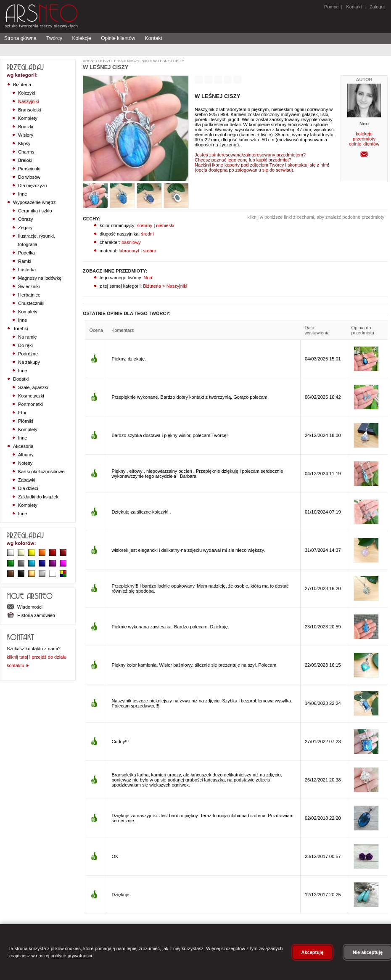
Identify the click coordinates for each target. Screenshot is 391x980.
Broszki (26, 127)
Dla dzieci (28, 488)
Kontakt (354, 7)
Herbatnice (29, 295)
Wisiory (26, 135)
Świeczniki (29, 286)
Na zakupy (29, 362)
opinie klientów (364, 144)
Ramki (25, 261)
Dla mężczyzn (32, 185)
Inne (22, 194)
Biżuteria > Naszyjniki (164, 286)
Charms (26, 152)
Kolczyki (26, 93)
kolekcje (364, 134)
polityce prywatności (71, 956)
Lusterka (27, 270)
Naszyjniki (29, 101)
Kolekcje (81, 38)
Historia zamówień (31, 615)
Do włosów (29, 177)
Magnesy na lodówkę (40, 278)
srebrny (145, 225)
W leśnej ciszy (168, 61)
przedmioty (364, 139)
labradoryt (129, 251)
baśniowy (131, 242)
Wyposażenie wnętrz (34, 202)
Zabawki (27, 480)
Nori (147, 278)
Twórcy (54, 38)
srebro (149, 251)
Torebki (20, 328)
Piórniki (26, 421)
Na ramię (28, 337)
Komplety (28, 118)
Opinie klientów (118, 38)
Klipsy (24, 143)
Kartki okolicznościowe (41, 471)
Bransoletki (29, 110)
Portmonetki (30, 404)
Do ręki (25, 345)
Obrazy (25, 219)
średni (147, 234)
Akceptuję (313, 952)
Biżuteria (22, 85)
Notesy (25, 463)
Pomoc (331, 7)
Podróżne (28, 354)
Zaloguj (376, 7)
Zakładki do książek (38, 497)
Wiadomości (25, 607)
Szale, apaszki (33, 387)
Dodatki (21, 379)
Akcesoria (23, 446)
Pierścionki (29, 169)
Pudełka (26, 253)
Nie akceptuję (368, 952)
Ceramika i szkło (35, 211)
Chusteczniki (31, 303)
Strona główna (20, 38)
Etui (22, 413)
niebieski (165, 225)
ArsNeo (91, 61)
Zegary (25, 228)
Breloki (25, 160)
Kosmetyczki (31, 396)
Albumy (26, 455)
